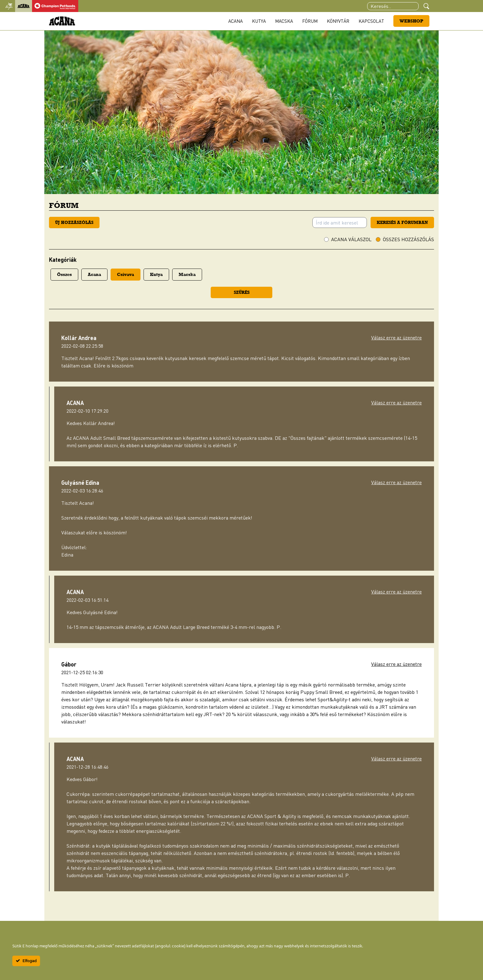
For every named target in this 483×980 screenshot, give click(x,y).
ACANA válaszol (351, 239)
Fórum (310, 21)
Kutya (259, 21)
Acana (235, 21)
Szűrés (242, 292)
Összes (64, 274)
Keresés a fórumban (402, 222)
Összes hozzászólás (408, 239)
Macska (284, 21)
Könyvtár (338, 21)
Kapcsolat (371, 21)
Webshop (411, 21)
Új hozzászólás (74, 222)
